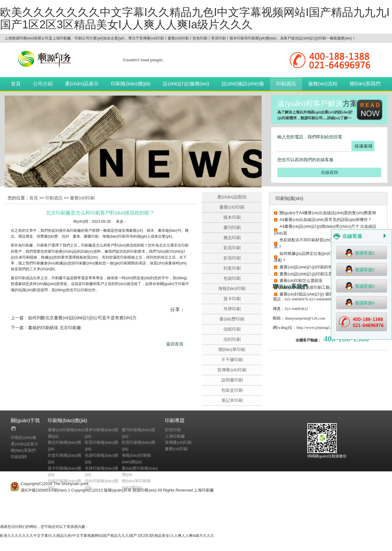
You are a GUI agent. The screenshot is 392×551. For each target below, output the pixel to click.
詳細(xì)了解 (337, 118)
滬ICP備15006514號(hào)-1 (45, 490)
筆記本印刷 (232, 400)
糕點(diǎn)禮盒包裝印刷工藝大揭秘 (311, 287)
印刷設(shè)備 (23, 437)
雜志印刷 (232, 238)
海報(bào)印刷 (232, 288)
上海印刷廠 (175, 436)
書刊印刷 (232, 227)
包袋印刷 (232, 278)
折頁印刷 (232, 258)
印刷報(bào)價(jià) (131, 84)
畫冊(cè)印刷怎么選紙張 (301, 281)
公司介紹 (43, 84)
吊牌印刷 (232, 309)
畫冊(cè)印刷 (82, 198)
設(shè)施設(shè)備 (243, 84)
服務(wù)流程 (323, 84)
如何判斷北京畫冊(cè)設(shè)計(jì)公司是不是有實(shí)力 (82, 318)
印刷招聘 (19, 457)
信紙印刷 (232, 329)
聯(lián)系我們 (365, 84)
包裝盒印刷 (232, 390)
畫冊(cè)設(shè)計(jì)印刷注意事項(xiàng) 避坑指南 (325, 274)
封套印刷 (232, 268)
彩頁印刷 (232, 248)
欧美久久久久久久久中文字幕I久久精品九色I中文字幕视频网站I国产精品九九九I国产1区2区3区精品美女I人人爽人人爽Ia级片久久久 (195, 18)
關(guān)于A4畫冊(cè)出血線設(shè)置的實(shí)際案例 (328, 213)
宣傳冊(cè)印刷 (232, 370)
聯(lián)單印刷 (232, 349)
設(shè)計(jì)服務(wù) (186, 84)
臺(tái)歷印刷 (232, 319)
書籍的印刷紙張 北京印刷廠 (55, 328)
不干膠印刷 (232, 360)
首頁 (16, 84)
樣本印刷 (232, 217)
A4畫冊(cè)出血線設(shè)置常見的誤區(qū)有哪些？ (326, 220)
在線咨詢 (329, 172)
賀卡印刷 (232, 299)
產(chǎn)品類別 (232, 197)
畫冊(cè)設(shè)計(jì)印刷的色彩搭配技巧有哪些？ (324, 267)
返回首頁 (175, 344)
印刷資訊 (286, 84)
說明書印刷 (232, 380)
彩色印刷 (173, 430)
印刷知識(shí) (289, 198)
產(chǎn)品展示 (82, 84)
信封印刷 (232, 339)
